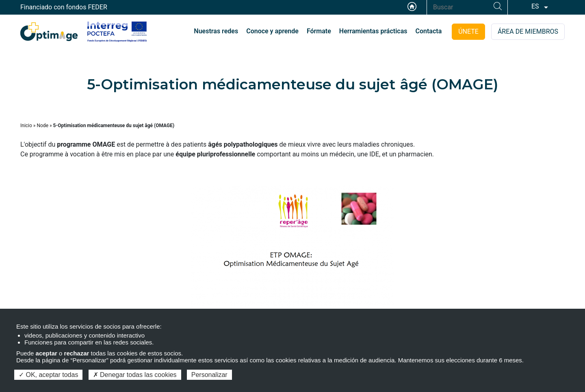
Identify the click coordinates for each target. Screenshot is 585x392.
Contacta (429, 31)
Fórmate (319, 31)
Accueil (412, 6)
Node (42, 126)
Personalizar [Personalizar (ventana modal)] (209, 375)
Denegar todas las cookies (135, 375)
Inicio (26, 126)
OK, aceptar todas (48, 375)
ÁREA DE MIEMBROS (528, 31)
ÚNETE (468, 31)
